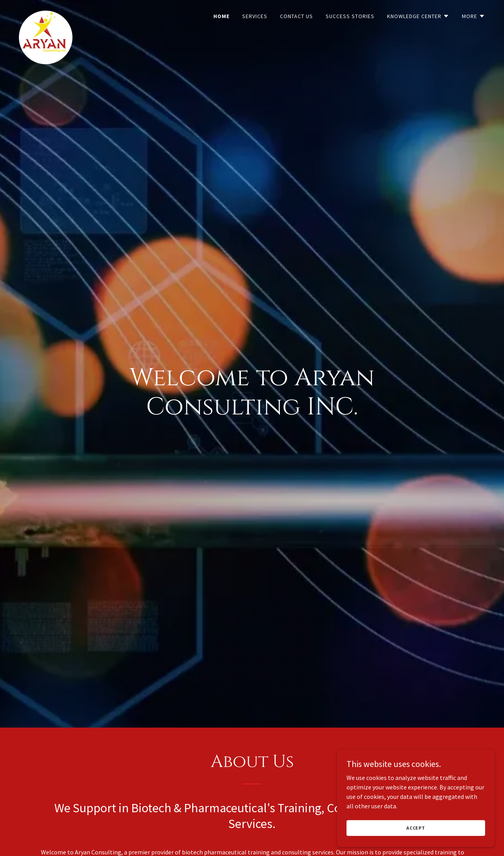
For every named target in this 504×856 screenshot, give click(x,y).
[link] (46, 14)
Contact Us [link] (296, 16)
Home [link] (221, 16)
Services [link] (255, 16)
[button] (418, 16)
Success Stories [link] (350, 16)
